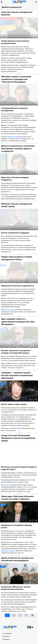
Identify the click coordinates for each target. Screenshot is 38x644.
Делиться (36, 36)
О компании (7, 633)
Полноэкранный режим (33, 36)
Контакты (6, 636)
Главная (10, 627)
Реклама (6, 639)
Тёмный (2, 2)
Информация (30, 36)
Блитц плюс (19, 2)
